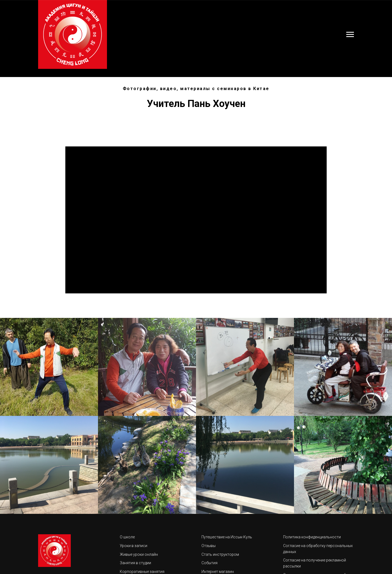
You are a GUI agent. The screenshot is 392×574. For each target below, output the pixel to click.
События (209, 563)
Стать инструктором (220, 554)
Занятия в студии (135, 563)
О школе (127, 537)
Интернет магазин (218, 572)
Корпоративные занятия (142, 572)
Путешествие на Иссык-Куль (227, 537)
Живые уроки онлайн (139, 554)
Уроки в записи (134, 546)
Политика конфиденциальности (312, 537)
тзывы (210, 546)
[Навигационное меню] (350, 35)
